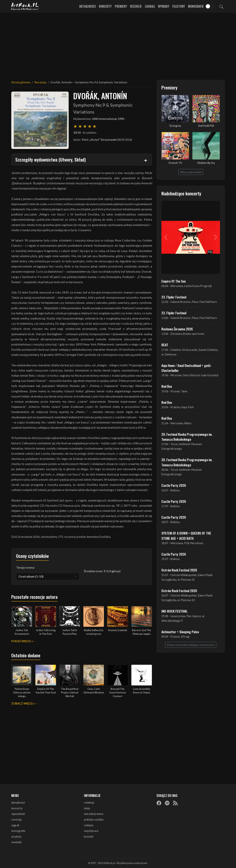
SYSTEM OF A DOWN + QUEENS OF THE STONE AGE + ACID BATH (186, 536)
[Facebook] (159, 803)
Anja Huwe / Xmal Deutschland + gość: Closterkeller (186, 368)
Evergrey (175, 126)
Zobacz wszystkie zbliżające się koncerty (191, 645)
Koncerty (105, 6)
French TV (175, 163)
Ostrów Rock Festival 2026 (179, 570)
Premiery (121, 6)
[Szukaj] (221, 6)
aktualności (18, 803)
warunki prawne (94, 814)
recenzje (17, 820)
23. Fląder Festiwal (174, 297)
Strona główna (21, 82)
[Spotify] (167, 803)
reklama (89, 825)
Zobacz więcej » (23, 703)
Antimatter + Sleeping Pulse (180, 632)
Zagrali (150, 6)
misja (87, 808)
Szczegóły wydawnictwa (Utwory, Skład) (50, 159)
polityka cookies (94, 820)
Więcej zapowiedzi (191, 172)
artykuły (16, 837)
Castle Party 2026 (174, 485)
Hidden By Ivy (206, 163)
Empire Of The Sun (174, 281)
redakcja (89, 803)
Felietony (179, 6)
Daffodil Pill (206, 126)
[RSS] (175, 803)
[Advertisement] (118, 44)
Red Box (167, 386)
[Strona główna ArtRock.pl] (25, 6)
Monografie (196, 6)
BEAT (165, 345)
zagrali (15, 825)
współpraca (91, 831)
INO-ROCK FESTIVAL (175, 611)
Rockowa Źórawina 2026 (177, 329)
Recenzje (136, 6)
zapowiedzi (18, 814)
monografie (18, 831)
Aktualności (87, 6)
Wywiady (164, 6)
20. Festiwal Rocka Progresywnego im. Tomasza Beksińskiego (187, 437)
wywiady (16, 842)
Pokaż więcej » (22, 641)
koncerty (17, 808)
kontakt (89, 837)
